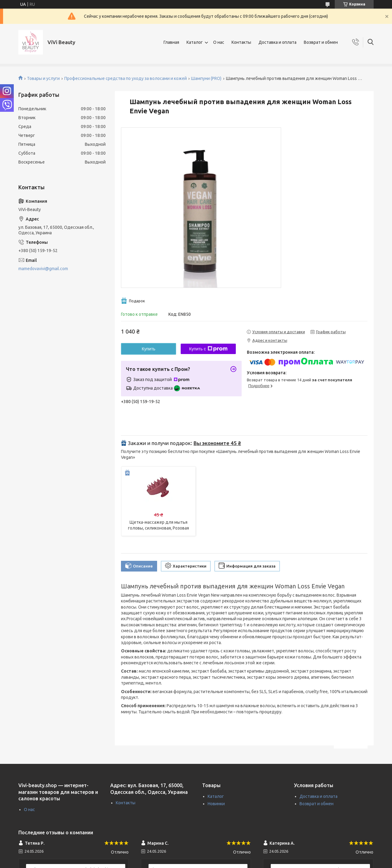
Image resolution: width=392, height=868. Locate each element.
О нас (219, 42)
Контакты (241, 42)
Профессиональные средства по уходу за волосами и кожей (126, 78)
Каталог (195, 42)
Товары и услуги (43, 78)
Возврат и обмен (321, 42)
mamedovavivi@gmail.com (43, 269)
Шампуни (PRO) (206, 78)
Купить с (208, 349)
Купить (149, 349)
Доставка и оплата (277, 42)
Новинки (216, 804)
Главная (171, 42)
